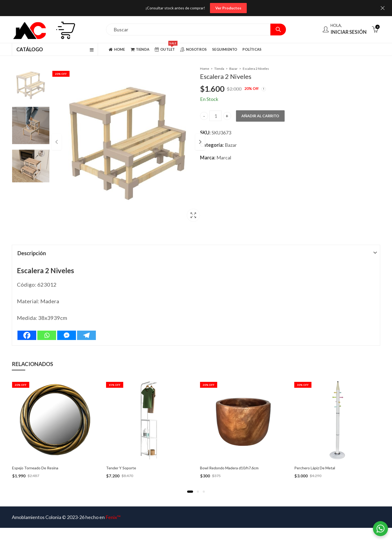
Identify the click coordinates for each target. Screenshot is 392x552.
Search (278, 30)
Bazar (233, 69)
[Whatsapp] (47, 335)
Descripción (32, 253)
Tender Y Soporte (121, 468)
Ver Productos (228, 8)
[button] (190, 492)
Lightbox (182, 217)
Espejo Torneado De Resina (35, 468)
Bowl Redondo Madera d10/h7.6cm (229, 468)
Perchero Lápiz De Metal (315, 468)
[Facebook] (27, 335)
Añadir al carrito (260, 116)
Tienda (219, 69)
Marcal (224, 158)
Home (205, 69)
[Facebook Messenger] (67, 335)
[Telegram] (86, 335)
